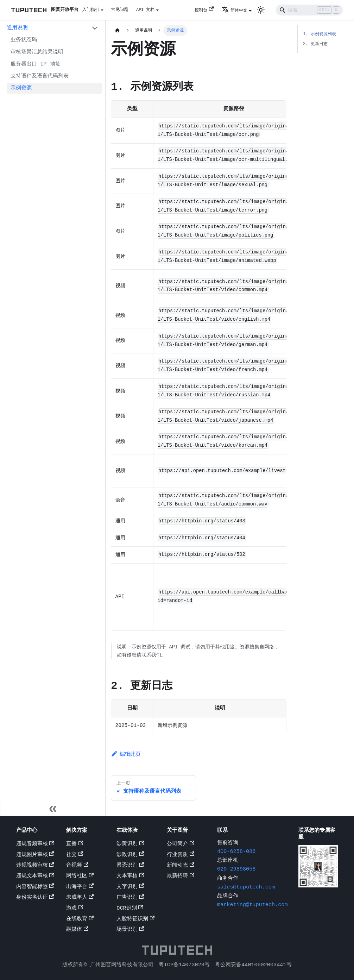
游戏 (75, 909)
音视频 (77, 866)
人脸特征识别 (135, 919)
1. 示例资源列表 (320, 34)
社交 (75, 855)
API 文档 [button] (145, 10)
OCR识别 (130, 909)
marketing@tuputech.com (252, 905)
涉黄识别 (130, 844)
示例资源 (21, 88)
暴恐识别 (130, 866)
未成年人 (80, 898)
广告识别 (130, 898)
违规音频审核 (35, 844)
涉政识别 (130, 855)
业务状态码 (24, 40)
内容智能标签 (35, 887)
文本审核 (130, 877)
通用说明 (17, 28)
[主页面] (117, 31)
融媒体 (77, 930)
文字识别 (130, 887)
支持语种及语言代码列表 (40, 76)
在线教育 (80, 919)
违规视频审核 (35, 866)
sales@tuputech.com (246, 888)
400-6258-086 (236, 852)
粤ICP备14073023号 (184, 965)
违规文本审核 (35, 877)
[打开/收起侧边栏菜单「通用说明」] (95, 28)
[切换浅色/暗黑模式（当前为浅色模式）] (261, 10)
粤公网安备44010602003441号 (253, 965)
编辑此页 (126, 760)
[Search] (309, 10)
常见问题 (120, 10)
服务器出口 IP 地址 (35, 64)
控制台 (204, 10)
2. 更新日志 (315, 44)
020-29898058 (236, 870)
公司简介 (181, 844)
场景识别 (130, 930)
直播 (75, 844)
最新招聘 (181, 877)
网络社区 (80, 877)
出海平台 (80, 887)
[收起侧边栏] (53, 810)
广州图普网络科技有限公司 (122, 965)
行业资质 (181, 855)
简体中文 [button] (235, 10)
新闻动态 (181, 866)
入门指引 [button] (91, 10)
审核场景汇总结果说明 (37, 52)
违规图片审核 (35, 855)
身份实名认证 (35, 898)
